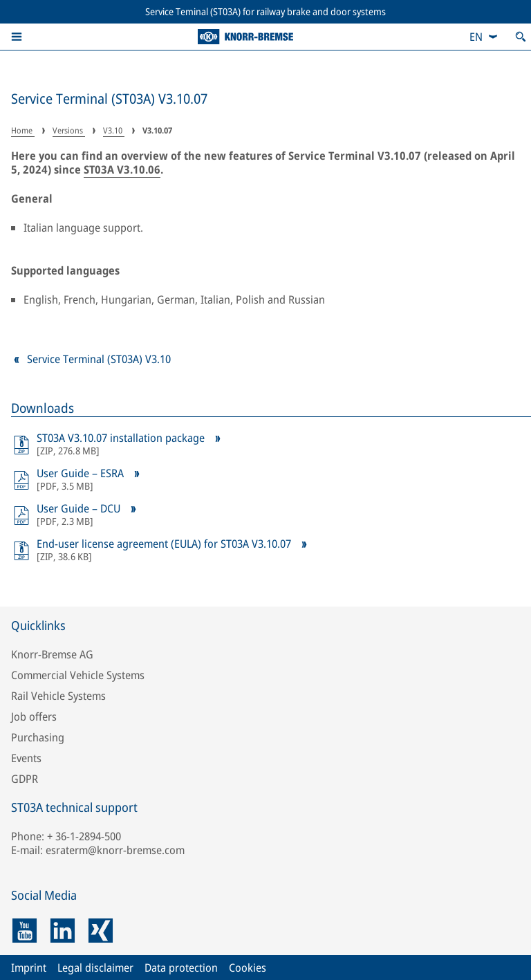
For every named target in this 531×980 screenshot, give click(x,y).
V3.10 (114, 130)
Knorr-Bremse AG (52, 654)
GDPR (25, 779)
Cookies (248, 968)
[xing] (101, 931)
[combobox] (484, 37)
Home (23, 130)
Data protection (181, 968)
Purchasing (38, 737)
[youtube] (25, 931)
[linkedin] (63, 931)
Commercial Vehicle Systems (78, 675)
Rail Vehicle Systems (58, 696)
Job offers (34, 716)
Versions (69, 130)
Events (26, 758)
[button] (17, 37)
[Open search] (521, 37)
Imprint (29, 968)
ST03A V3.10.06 (122, 169)
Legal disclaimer (95, 968)
